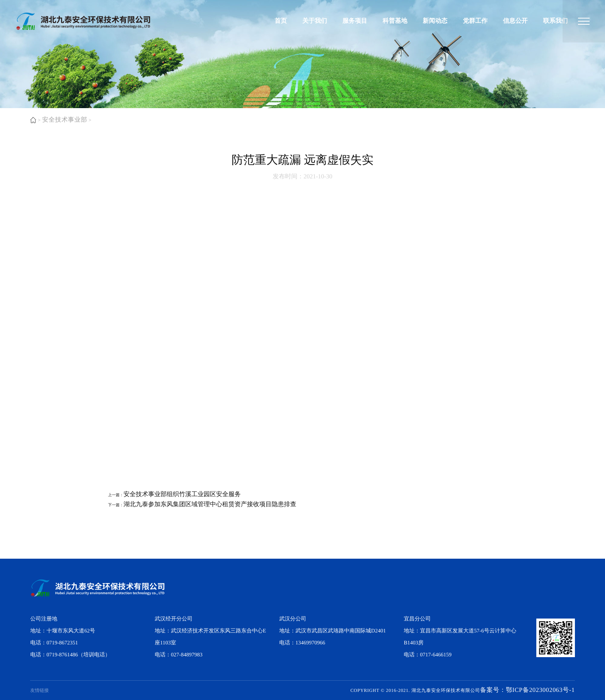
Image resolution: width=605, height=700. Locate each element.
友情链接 (39, 690)
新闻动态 (435, 21)
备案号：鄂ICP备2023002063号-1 (527, 690)
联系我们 (556, 21)
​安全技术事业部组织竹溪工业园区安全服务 (182, 494)
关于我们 (315, 21)
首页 (281, 21)
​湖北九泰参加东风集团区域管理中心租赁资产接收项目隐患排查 (210, 504)
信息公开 (515, 21)
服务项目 (355, 21)
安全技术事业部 (65, 120)
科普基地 (395, 21)
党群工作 (475, 21)
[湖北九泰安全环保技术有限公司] (584, 21)
